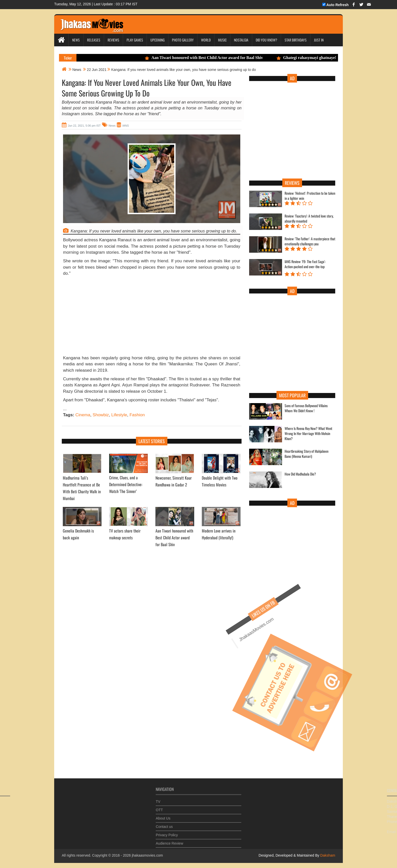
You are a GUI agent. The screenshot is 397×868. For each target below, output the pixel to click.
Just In (319, 40)
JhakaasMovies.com (229, 634)
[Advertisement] (152, 317)
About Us (163, 816)
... (65, 409)
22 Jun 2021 (97, 70)
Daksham (327, 855)
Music (222, 40)
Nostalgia (241, 40)
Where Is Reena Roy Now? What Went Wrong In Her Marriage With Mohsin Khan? (308, 433)
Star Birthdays (296, 40)
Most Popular (292, 395)
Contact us (164, 824)
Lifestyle (119, 415)
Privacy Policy (167, 832)
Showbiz (101, 415)
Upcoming (157, 40)
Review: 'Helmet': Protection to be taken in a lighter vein (310, 196)
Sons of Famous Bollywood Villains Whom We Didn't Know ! (306, 408)
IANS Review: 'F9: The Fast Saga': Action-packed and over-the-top (305, 264)
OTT (159, 807)
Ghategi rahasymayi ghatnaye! (310, 58)
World (206, 40)
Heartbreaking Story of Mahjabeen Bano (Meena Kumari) (306, 454)
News (76, 40)
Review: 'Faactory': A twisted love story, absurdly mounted (309, 219)
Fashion (137, 415)
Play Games (135, 40)
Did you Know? (266, 40)
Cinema (83, 415)
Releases (94, 40)
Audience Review (169, 841)
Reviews (113, 40)
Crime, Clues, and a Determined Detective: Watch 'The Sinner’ (126, 484)
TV (158, 799)
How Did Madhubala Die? (300, 474)
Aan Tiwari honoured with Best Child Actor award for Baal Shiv (207, 58)
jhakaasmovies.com (147, 855)
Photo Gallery (183, 40)
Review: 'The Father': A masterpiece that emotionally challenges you (310, 241)
